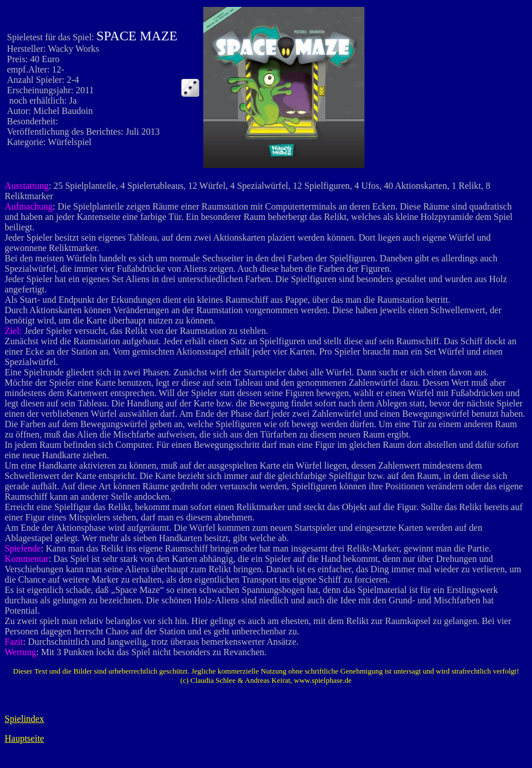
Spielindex (24, 719)
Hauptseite (24, 738)
